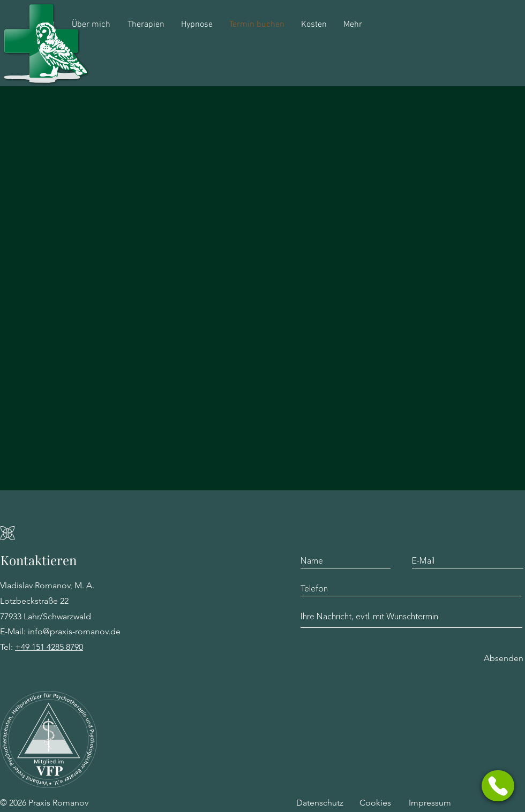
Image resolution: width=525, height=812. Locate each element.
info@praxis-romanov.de (74, 631)
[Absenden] (504, 659)
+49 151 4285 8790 (49, 647)
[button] (498, 786)
